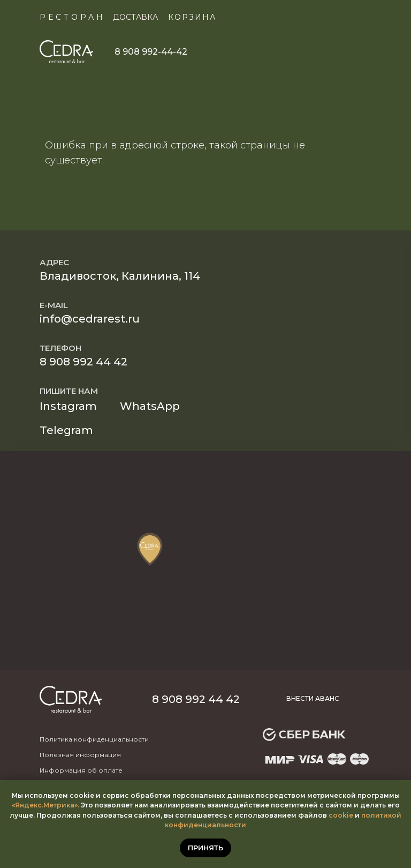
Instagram (68, 406)
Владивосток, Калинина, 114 (120, 276)
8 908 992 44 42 (83, 362)
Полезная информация (80, 755)
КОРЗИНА (192, 17)
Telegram (66, 430)
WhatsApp (150, 406)
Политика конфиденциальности (94, 739)
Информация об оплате (81, 770)
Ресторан (73, 17)
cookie (341, 815)
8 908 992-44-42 (151, 52)
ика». (70, 805)
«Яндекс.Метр (37, 805)
